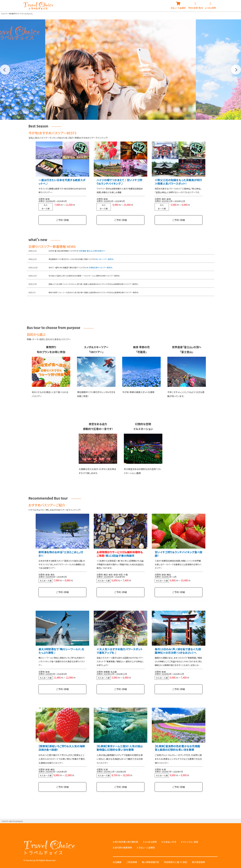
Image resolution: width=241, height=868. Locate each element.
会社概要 (117, 861)
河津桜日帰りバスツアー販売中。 (101, 267)
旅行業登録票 (198, 861)
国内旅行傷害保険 (123, 847)
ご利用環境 (132, 861)
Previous (5, 70)
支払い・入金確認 (147, 847)
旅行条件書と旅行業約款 (126, 841)
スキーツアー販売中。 (106, 259)
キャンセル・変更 (191, 841)
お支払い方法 (170, 841)
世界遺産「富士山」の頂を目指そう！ (92, 251)
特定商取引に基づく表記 (176, 861)
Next (236, 70)
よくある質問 (151, 841)
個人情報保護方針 (150, 861)
